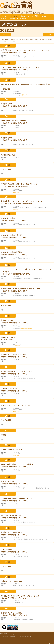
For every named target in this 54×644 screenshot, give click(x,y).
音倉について (25, 16)
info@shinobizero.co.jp (26, 95)
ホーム (4, 16)
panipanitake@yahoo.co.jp (27, 329)
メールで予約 (16, 192)
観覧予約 (15, 210)
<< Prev (3, 34)
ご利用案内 (36, 16)
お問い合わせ (22, 19)
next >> (51, 34)
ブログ (4, 19)
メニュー (45, 16)
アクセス (12, 19)
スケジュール (14, 16)
